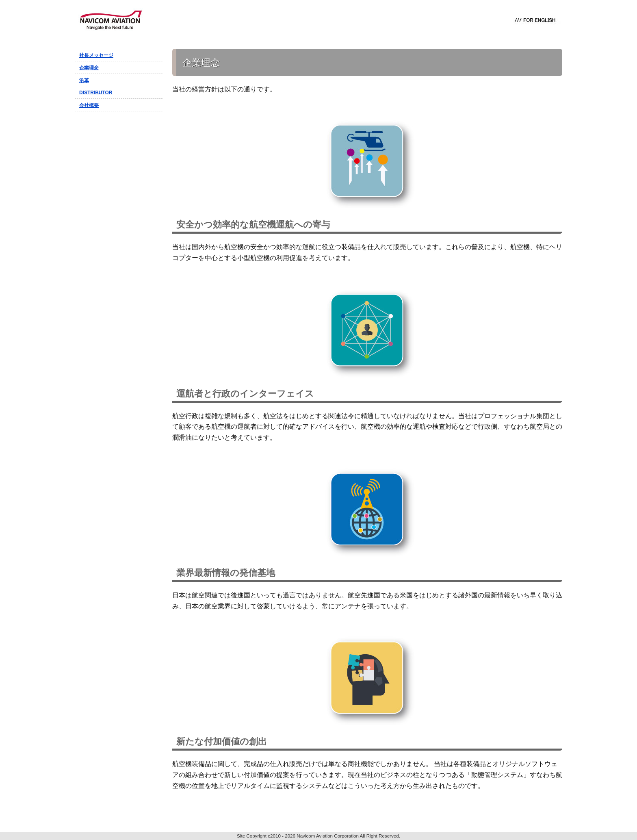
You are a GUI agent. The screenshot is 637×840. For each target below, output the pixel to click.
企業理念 (89, 68)
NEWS (304, 20)
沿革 (84, 80)
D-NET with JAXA (264, 20)
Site (241, 836)
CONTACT (379, 20)
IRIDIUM (217, 20)
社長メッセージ (96, 55)
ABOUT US (339, 20)
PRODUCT (176, 20)
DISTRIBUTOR (96, 93)
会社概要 (89, 105)
